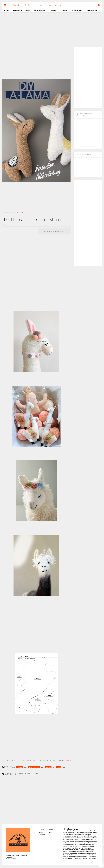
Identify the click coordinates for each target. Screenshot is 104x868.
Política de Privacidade (42, 834)
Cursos (28, 10)
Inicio (7, 10)
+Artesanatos (92, 10)
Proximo (68, 760)
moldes (22, 213)
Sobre (51, 833)
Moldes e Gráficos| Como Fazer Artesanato (37, 5)
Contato (51, 829)
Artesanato (18, 10)
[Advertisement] (52, 30)
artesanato (13, 213)
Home (4, 213)
